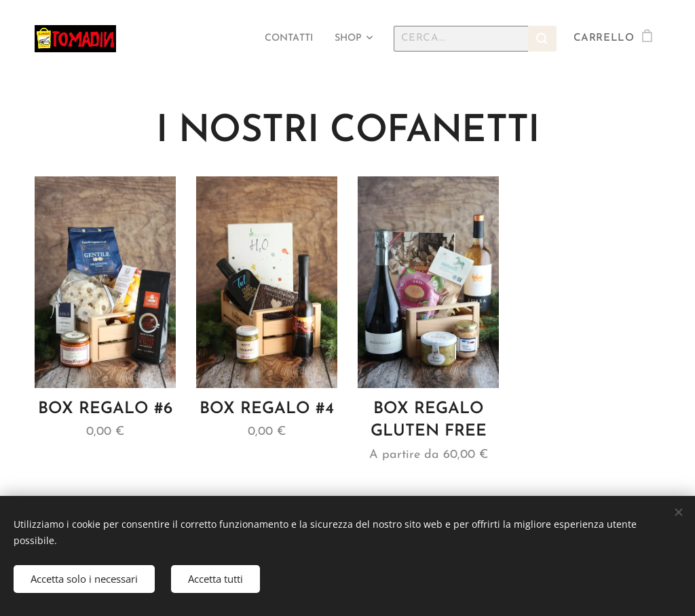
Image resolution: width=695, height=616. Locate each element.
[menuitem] (285, 39)
